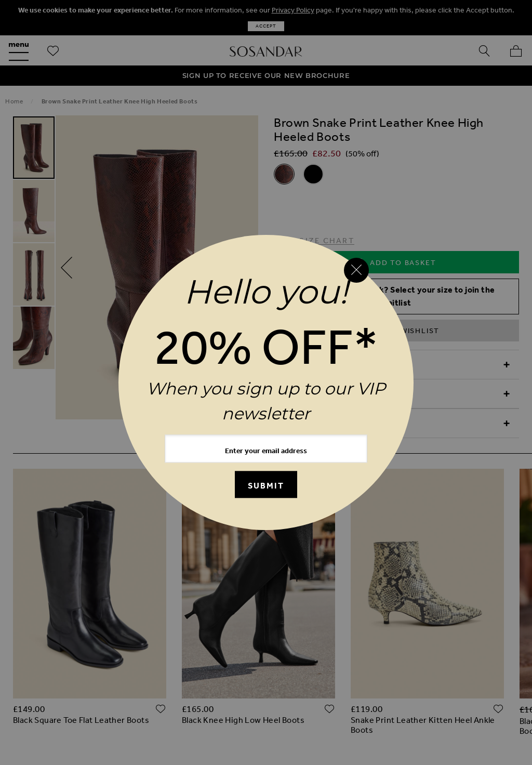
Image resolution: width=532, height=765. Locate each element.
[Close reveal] (356, 270)
